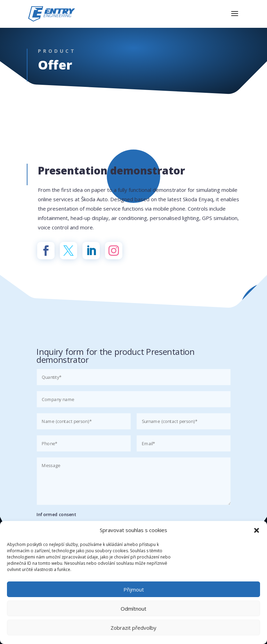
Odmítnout (133, 609)
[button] (257, 530)
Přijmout (134, 589)
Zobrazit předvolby (133, 628)
